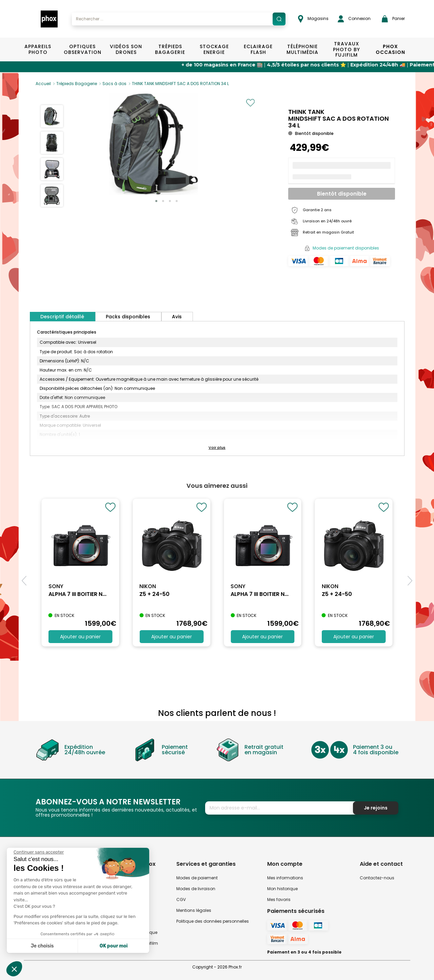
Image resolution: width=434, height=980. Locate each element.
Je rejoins (376, 808)
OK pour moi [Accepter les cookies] (114, 946)
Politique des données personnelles (213, 921)
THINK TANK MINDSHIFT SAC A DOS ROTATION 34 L (180, 84)
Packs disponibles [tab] (128, 317)
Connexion (354, 19)
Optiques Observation (82, 49)
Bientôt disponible (342, 194)
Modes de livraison (196, 889)
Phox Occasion (390, 49)
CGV (181, 899)
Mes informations (285, 878)
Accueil (43, 84)
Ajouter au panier (80, 637)
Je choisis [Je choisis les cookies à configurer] (42, 946)
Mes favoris (279, 899)
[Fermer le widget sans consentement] (39, 852)
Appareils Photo (38, 49)
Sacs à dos (114, 84)
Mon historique (282, 889)
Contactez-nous (377, 878)
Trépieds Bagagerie (170, 49)
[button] (156, 201)
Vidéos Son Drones (126, 49)
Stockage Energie (214, 49)
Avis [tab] (177, 317)
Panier (393, 19)
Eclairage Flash (258, 49)
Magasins (313, 19)
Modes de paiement (197, 878)
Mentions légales (194, 910)
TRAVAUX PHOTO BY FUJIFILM (347, 49)
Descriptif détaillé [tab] (62, 317)
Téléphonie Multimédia (302, 49)
